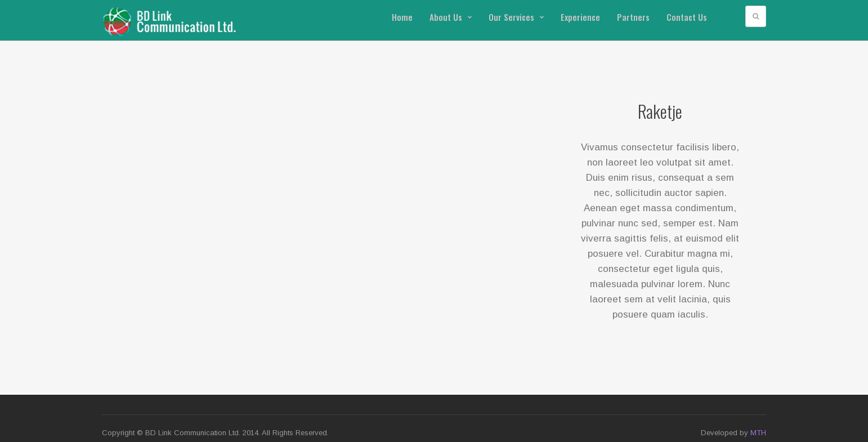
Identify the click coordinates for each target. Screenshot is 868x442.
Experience (580, 17)
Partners (633, 17)
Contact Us (687, 17)
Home (402, 17)
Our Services (516, 17)
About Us (451, 17)
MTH (758, 433)
